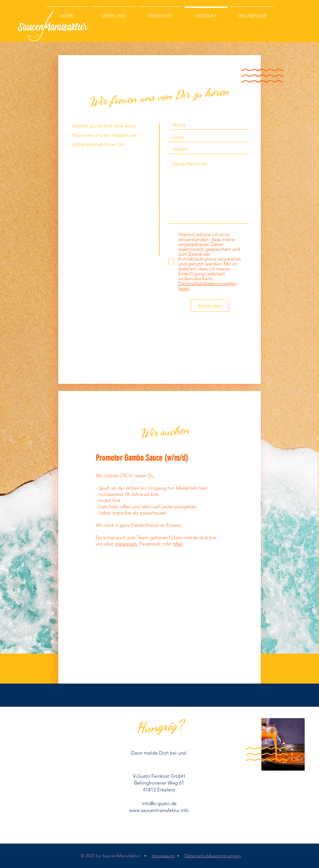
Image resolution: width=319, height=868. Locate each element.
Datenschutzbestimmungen (213, 856)
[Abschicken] (210, 306)
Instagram (126, 544)
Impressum (163, 856)
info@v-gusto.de (159, 803)
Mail (178, 544)
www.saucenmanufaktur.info (159, 810)
